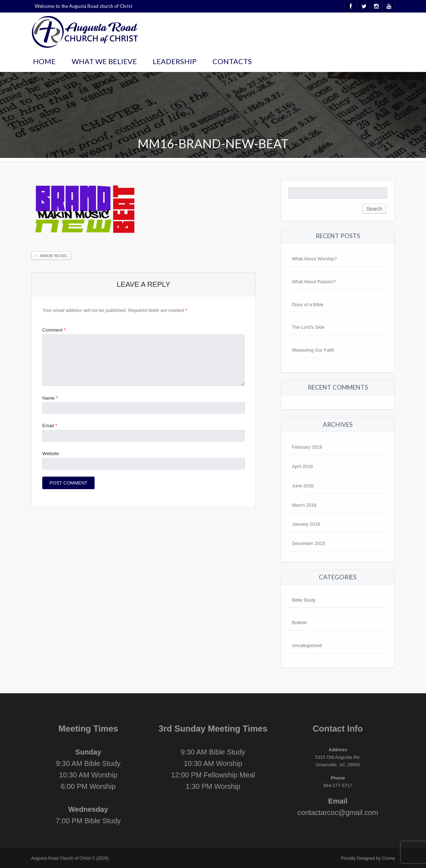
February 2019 (307, 447)
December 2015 (309, 543)
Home (44, 61)
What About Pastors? (314, 282)
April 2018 (303, 466)
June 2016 (303, 486)
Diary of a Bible (308, 305)
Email (50, 426)
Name (50, 398)
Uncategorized (307, 645)
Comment (54, 330)
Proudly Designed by (368, 858)
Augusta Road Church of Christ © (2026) (70, 858)
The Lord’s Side (308, 327)
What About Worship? (315, 259)
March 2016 (304, 505)
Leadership (175, 61)
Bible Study (304, 600)
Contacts (232, 61)
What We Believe (104, 61)
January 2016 (306, 524)
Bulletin (300, 623)
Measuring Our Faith (313, 350)
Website (51, 454)
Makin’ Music (51, 256)
